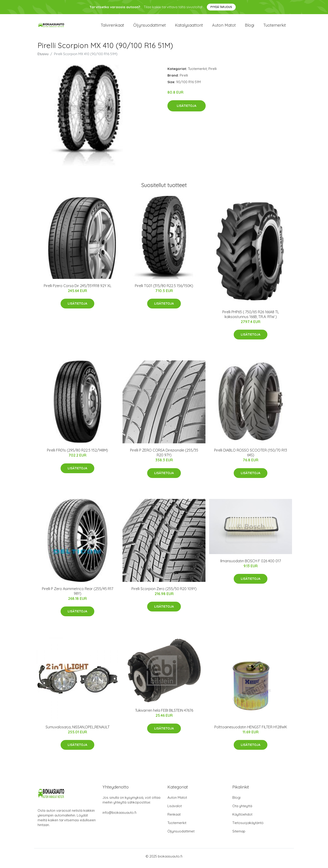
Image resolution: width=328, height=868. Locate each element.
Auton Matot (177, 801)
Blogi (250, 27)
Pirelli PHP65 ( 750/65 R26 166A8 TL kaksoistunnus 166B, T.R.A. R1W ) (251, 318)
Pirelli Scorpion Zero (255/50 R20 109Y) (164, 593)
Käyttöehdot (242, 818)
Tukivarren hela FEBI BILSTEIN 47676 (164, 714)
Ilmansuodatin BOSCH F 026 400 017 (251, 565)
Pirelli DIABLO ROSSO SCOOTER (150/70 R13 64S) (251, 457)
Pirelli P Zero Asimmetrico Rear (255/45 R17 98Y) (78, 595)
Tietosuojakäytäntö (248, 827)
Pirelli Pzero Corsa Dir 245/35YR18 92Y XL (78, 290)
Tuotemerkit (275, 27)
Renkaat (174, 818)
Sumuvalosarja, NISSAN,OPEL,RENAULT (78, 731)
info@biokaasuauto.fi (119, 816)
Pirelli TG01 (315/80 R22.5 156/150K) (164, 290)
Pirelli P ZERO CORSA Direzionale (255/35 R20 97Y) (164, 457)
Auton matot (224, 27)
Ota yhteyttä (242, 810)
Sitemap (239, 835)
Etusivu (43, 58)
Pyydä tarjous (221, 7)
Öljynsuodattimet (150, 27)
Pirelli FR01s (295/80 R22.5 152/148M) (77, 454)
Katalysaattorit (189, 27)
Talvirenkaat (112, 27)
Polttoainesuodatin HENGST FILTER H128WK (251, 731)
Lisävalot (175, 810)
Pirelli (213, 73)
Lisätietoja (187, 110)
